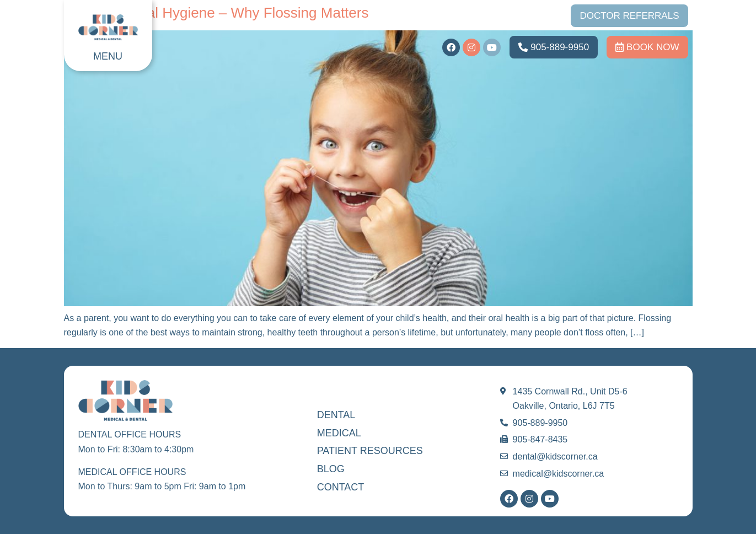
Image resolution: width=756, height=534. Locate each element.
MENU (108, 56)
